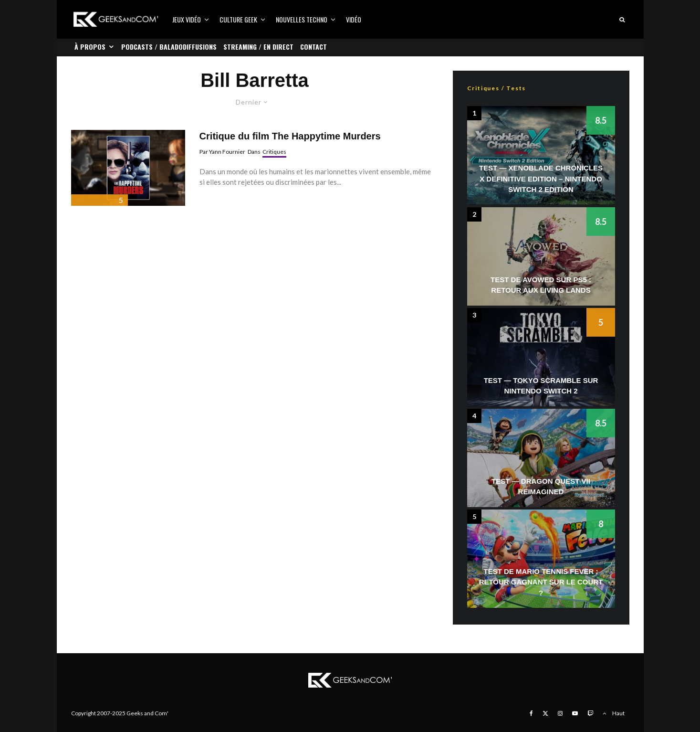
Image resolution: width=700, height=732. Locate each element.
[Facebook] (531, 713)
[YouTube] (575, 713)
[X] (545, 713)
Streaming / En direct (258, 47)
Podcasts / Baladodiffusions (169, 47)
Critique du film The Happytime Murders (290, 136)
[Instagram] (560, 713)
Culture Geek (238, 19)
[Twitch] (590, 713)
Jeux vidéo (187, 19)
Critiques (274, 152)
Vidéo (354, 19)
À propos (90, 47)
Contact (313, 47)
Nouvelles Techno (302, 19)
